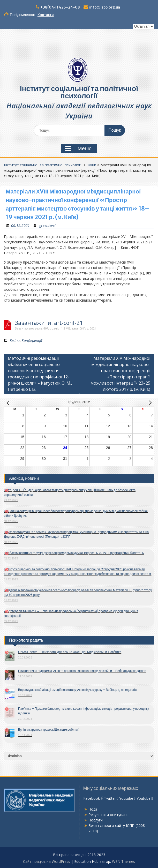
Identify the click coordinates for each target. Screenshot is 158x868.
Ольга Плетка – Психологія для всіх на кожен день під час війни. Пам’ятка (70, 652)
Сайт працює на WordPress (47, 861)
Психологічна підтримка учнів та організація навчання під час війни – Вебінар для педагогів (82, 671)
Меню (78, 148)
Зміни (91, 165)
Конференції (32, 341)
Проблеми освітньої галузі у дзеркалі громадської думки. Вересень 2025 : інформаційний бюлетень (74, 553)
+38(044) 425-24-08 (60, 7)
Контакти (46, 15)
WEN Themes (123, 861)
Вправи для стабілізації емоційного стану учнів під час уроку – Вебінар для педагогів (77, 690)
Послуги (96, 820)
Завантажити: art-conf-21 (49, 323)
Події (93, 809)
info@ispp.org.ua (105, 7)
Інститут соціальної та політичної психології (79, 92)
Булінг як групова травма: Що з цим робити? (49, 729)
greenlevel (47, 225)
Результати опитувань (108, 815)
